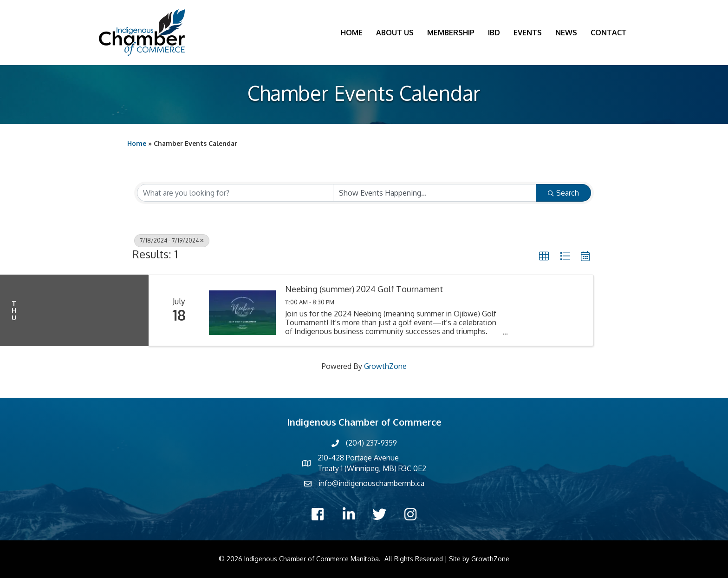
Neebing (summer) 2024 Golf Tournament (364, 289)
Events (528, 33)
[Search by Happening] (435, 193)
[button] (544, 256)
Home (352, 33)
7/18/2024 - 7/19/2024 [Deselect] (172, 240)
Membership (451, 33)
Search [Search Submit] (563, 193)
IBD (494, 33)
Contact (609, 33)
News (566, 33)
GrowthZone (385, 366)
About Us (395, 33)
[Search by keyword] (235, 193)
